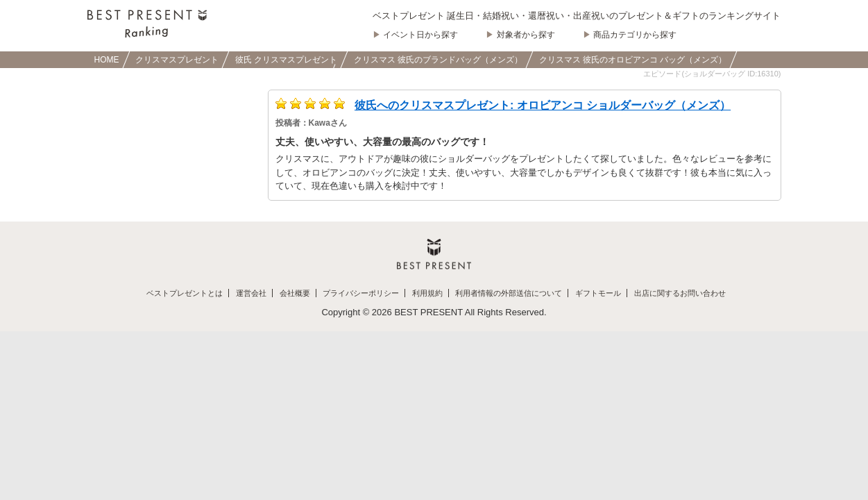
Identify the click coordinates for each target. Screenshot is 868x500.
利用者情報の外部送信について (509, 293)
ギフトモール (598, 293)
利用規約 (427, 293)
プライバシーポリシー (361, 293)
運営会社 (251, 293)
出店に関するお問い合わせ (680, 293)
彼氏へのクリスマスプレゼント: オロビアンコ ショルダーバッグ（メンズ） (543, 105)
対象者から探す (526, 35)
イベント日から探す (420, 35)
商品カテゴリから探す (635, 35)
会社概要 (295, 293)
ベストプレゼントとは (185, 293)
